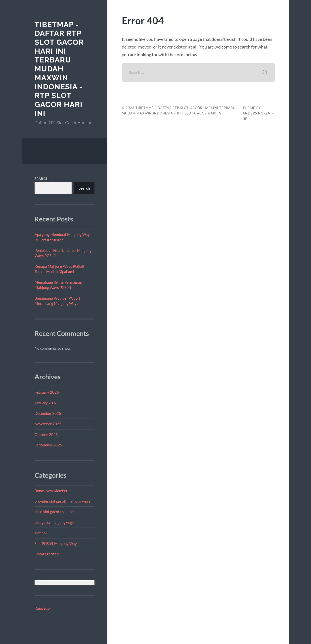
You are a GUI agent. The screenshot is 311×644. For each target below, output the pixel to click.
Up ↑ (246, 119)
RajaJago (42, 608)
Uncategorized (47, 554)
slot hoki (42, 533)
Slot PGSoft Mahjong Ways (57, 543)
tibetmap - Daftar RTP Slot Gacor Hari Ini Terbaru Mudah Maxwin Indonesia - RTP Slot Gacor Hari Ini (59, 69)
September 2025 (48, 445)
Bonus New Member (51, 491)
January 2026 (46, 403)
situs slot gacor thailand (54, 512)
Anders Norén (257, 113)
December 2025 (48, 413)
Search (42, 179)
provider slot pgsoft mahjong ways (63, 501)
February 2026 (47, 392)
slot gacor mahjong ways (55, 522)
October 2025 (46, 434)
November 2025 (48, 424)
